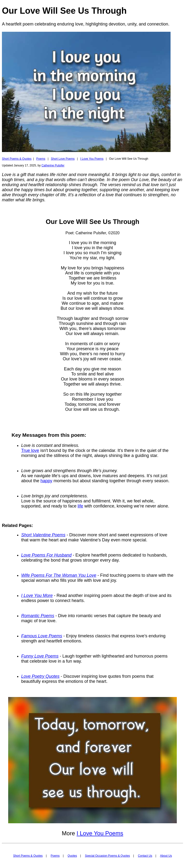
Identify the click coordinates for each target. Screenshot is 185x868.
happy (46, 481)
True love (30, 450)
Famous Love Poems (42, 636)
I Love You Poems (92, 159)
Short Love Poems (63, 159)
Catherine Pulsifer (53, 165)
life (80, 506)
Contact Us (145, 856)
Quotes (72, 856)
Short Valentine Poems (43, 535)
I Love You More (37, 596)
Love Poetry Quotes (40, 676)
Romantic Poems (38, 616)
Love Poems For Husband (46, 555)
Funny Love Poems (40, 656)
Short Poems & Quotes (17, 159)
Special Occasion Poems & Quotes (108, 856)
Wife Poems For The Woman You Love (59, 575)
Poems (41, 159)
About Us (166, 856)
